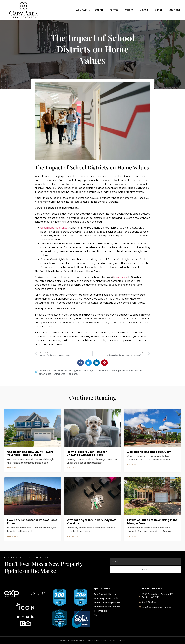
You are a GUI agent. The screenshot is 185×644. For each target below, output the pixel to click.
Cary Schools (44, 370)
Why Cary (83, 10)
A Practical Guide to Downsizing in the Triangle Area (152, 522)
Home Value (108, 370)
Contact (176, 10)
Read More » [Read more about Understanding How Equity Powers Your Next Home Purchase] (13, 468)
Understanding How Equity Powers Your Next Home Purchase (30, 453)
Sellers (130, 10)
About (160, 10)
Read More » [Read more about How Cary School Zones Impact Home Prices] (13, 536)
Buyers (115, 10)
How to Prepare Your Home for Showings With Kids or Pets (87, 453)
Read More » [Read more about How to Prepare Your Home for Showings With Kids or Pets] (72, 468)
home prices (120, 277)
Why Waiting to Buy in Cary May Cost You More (92, 522)
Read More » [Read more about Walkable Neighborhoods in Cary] (132, 465)
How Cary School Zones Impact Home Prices (32, 522)
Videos (145, 10)
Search (100, 10)
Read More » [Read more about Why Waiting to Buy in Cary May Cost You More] (72, 536)
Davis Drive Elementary (64, 370)
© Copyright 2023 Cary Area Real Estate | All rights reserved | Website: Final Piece (92, 640)
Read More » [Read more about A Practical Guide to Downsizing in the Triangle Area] (132, 536)
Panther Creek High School (66, 374)
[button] (81, 363)
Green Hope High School (54, 228)
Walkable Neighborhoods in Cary (149, 452)
